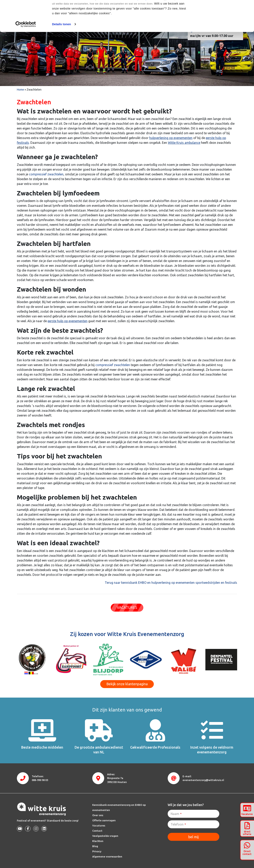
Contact (97, 831)
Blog (95, 846)
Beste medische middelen (42, 747)
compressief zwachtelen (46, 174)
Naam (176, 814)
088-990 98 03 (40, 780)
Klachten (98, 841)
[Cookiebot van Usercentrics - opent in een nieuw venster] (26, 55)
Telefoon (178, 824)
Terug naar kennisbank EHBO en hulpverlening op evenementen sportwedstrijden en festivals (171, 583)
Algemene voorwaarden (107, 856)
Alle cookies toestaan (221, 10)
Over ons (98, 815)
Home (20, 90)
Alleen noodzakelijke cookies (221, 24)
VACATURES (127, 607)
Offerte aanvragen (104, 820)
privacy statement (149, 29)
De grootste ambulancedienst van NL (99, 750)
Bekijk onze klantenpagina (127, 684)
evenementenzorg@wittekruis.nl (203, 780)
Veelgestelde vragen (105, 836)
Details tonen (61, 55)
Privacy (97, 851)
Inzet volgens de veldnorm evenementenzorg (212, 750)
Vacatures (99, 825)
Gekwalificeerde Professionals (155, 747)
